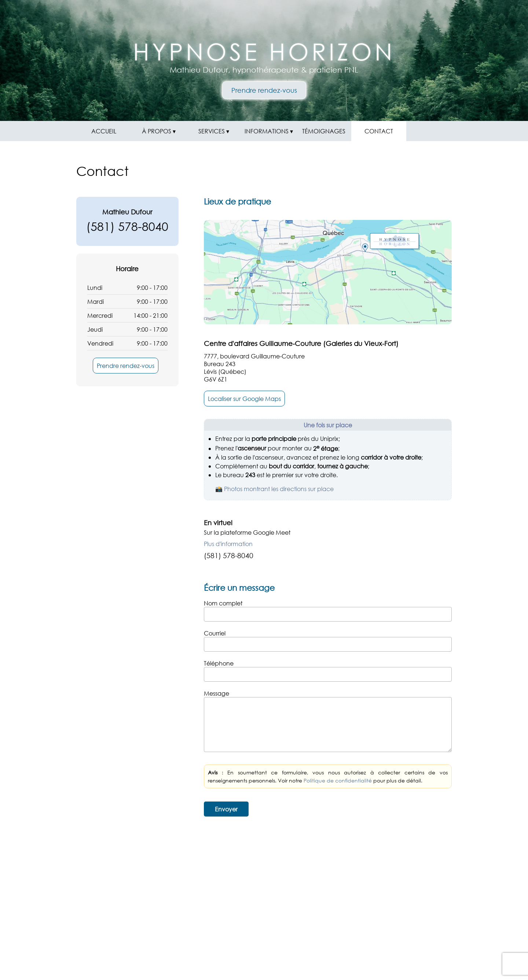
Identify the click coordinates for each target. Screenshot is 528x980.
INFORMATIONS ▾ (269, 131)
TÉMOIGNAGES (324, 131)
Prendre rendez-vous (264, 90)
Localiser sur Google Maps (244, 399)
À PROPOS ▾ (159, 131)
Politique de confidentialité (338, 780)
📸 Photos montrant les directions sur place (274, 489)
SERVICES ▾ (214, 131)
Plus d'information (228, 544)
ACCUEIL (104, 131)
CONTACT (379, 131)
